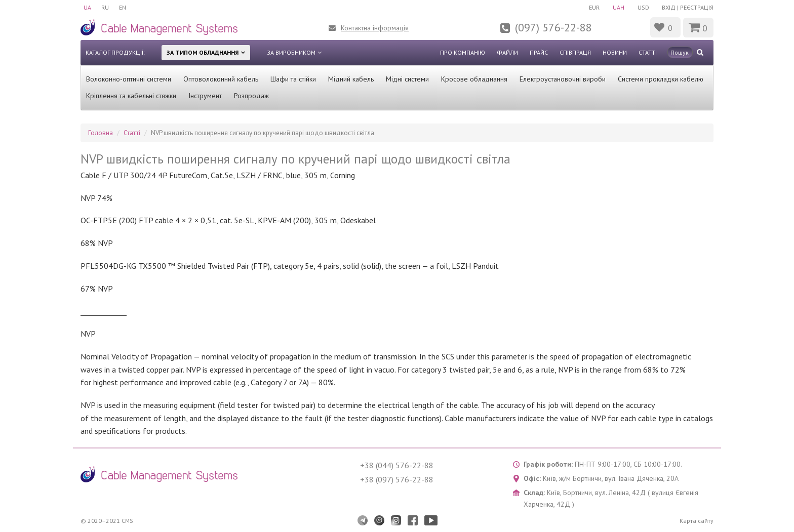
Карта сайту (697, 521)
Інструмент (205, 96)
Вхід (669, 7)
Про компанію (463, 52)
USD (643, 7)
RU (105, 7)
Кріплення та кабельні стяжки (131, 96)
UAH (619, 7)
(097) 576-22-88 (553, 27)
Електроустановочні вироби (563, 79)
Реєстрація (697, 7)
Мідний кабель (351, 79)
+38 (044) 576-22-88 (397, 465)
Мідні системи (407, 79)
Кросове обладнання (474, 79)
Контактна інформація (375, 28)
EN (123, 7)
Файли (507, 52)
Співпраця (575, 52)
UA (87, 7)
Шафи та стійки (293, 79)
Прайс (539, 52)
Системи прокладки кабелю (661, 79)
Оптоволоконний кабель (221, 79)
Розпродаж (251, 96)
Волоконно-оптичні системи (129, 79)
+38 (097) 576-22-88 (397, 479)
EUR (594, 7)
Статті (648, 52)
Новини (615, 52)
